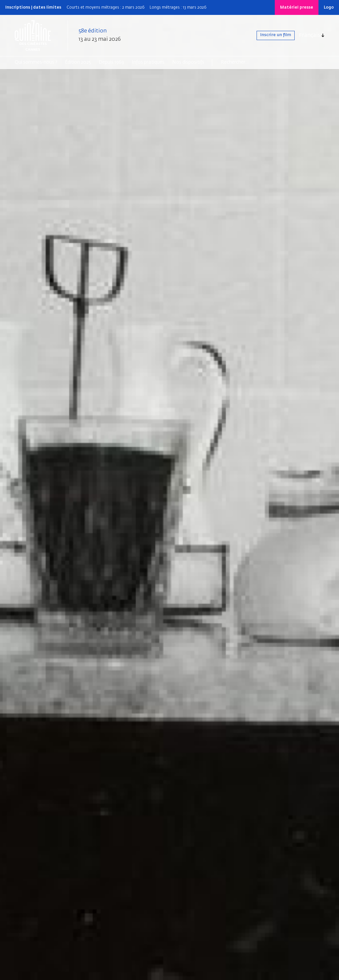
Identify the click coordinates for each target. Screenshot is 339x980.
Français (310, 35)
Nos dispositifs (188, 62)
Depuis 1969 (111, 62)
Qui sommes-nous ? (36, 62)
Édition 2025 (78, 62)
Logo (329, 8)
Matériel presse (297, 8)
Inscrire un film (269, 35)
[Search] (246, 62)
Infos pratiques (148, 62)
